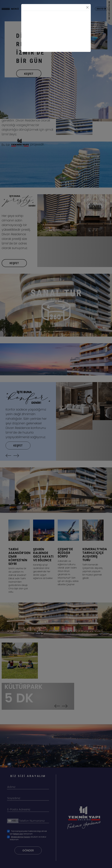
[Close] (87, 7)
